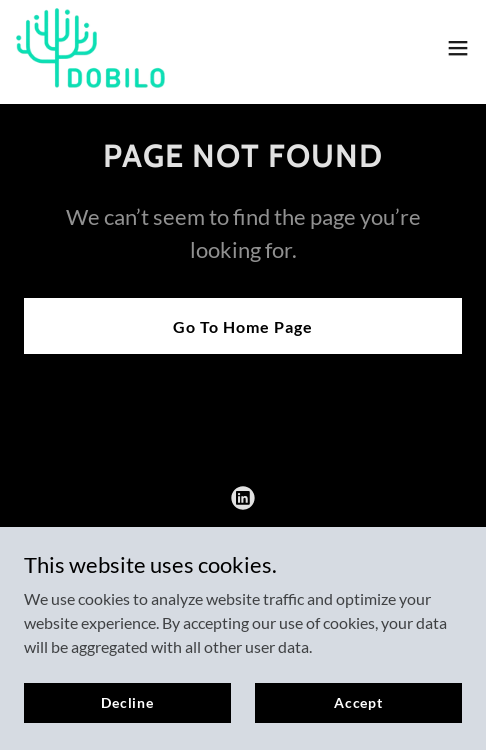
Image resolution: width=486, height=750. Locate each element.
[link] (90, 48)
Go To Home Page (243, 326)
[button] (458, 48)
